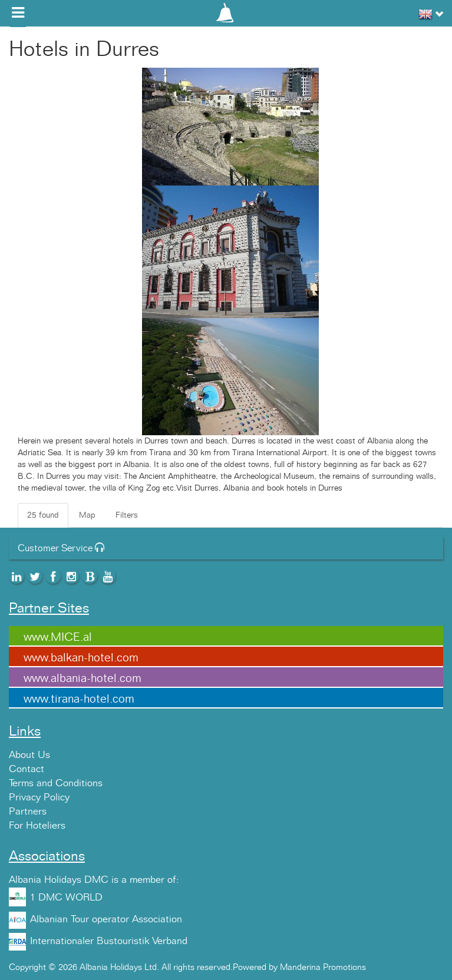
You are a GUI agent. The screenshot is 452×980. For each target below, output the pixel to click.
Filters (127, 515)
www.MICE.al (58, 637)
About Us (29, 755)
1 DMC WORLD (66, 898)
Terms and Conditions (56, 783)
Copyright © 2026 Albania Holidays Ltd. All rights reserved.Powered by (144, 967)
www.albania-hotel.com (83, 678)
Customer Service (61, 548)
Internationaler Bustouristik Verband (109, 941)
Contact (27, 769)
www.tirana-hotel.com (79, 699)
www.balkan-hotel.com (81, 658)
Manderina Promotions (323, 967)
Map (87, 515)
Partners (28, 812)
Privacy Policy (39, 797)
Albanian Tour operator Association (106, 919)
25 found (43, 515)
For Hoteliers (37, 826)
